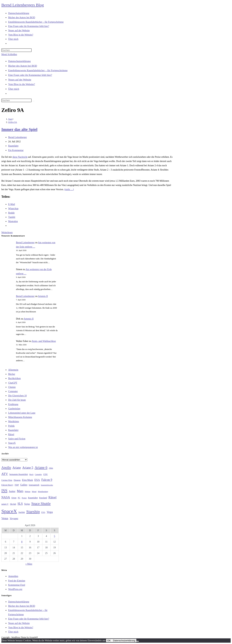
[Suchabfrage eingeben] (16, 50)
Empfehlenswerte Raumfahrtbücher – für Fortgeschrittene (38, 70)
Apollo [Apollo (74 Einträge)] (6, 467)
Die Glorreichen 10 (17, 396)
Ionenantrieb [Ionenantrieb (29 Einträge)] (34, 485)
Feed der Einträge (17, 581)
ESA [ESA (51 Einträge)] (37, 480)
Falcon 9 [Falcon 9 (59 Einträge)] (47, 480)
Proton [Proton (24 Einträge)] (24, 498)
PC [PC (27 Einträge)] (19, 498)
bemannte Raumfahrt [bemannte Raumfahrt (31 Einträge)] (19, 474)
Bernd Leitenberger (18, 137)
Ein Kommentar (16, 150)
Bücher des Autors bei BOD (23, 66)
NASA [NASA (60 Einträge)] (6, 497)
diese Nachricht (20, 157)
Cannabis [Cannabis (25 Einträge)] (38, 474)
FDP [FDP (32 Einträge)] (17, 485)
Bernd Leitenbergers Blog (23, 5)
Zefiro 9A (13, 122)
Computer (13, 391)
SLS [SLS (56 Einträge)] (20, 504)
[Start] (10, 119)
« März (29, 564)
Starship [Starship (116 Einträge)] (33, 512)
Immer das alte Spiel (19, 129)
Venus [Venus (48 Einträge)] (5, 518)
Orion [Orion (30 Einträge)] (14, 498)
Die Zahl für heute (17, 400)
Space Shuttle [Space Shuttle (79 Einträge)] (41, 504)
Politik (11, 426)
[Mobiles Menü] (9, 54)
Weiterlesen (7, 232)
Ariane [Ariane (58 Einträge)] (17, 468)
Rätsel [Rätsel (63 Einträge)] (53, 497)
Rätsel (11, 434)
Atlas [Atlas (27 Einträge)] (51, 468)
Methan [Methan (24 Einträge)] (28, 492)
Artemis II (43, 296)
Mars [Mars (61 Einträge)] (20, 491)
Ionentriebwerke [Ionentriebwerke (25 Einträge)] (47, 485)
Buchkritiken (14, 378)
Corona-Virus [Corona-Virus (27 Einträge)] (7, 480)
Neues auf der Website (20, 80)
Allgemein (13, 370)
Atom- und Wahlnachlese (44, 341)
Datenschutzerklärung (19, 61)
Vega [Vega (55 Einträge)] (50, 512)
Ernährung (13, 404)
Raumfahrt (13, 146)
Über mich (14, 89)
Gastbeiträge (14, 409)
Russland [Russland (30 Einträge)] (43, 498)
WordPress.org (15, 589)
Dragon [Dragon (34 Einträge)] (17, 480)
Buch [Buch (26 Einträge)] (31, 474)
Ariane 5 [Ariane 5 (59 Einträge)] (28, 468)
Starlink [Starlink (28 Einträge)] (22, 512)
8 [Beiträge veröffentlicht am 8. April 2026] (22, 542)
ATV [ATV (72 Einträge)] (5, 474)
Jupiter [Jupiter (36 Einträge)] (12, 491)
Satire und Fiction (17, 439)
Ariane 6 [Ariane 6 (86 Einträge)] (41, 467)
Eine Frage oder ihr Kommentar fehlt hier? (30, 75)
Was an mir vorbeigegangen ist (23, 447)
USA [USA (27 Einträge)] (43, 512)
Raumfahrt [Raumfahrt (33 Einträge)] (33, 498)
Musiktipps (14, 421)
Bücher (12, 374)
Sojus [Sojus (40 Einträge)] (27, 504)
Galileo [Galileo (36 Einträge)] (24, 485)
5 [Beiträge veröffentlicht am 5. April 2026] (55, 536)
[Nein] (138, 641)
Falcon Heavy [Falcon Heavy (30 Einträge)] (7, 485)
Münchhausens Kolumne (20, 417)
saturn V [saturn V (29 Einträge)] (5, 504)
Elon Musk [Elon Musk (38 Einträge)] (28, 480)
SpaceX (12, 443)
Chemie (12, 387)
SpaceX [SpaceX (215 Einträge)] (9, 511)
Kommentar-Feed (17, 585)
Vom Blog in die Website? (22, 84)
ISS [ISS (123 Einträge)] (4, 491)
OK (109, 640)
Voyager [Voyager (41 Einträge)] (14, 518)
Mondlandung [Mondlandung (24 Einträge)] (43, 492)
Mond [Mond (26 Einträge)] (34, 491)
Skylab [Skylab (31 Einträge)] (13, 504)
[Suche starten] (33, 101)
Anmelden (13, 576)
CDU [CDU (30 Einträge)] (45, 474)
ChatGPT (13, 383)
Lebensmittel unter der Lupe (22, 413)
